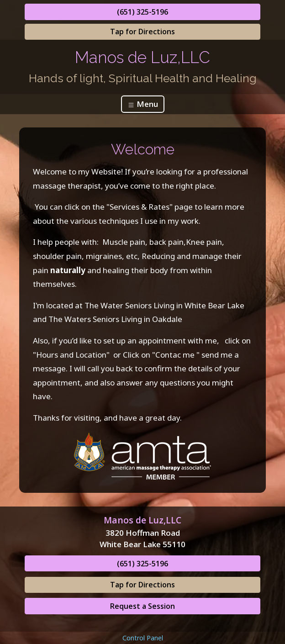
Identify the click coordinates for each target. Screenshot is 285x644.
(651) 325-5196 (142, 12)
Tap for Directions (142, 32)
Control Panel (143, 638)
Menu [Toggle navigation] (143, 104)
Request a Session (142, 606)
